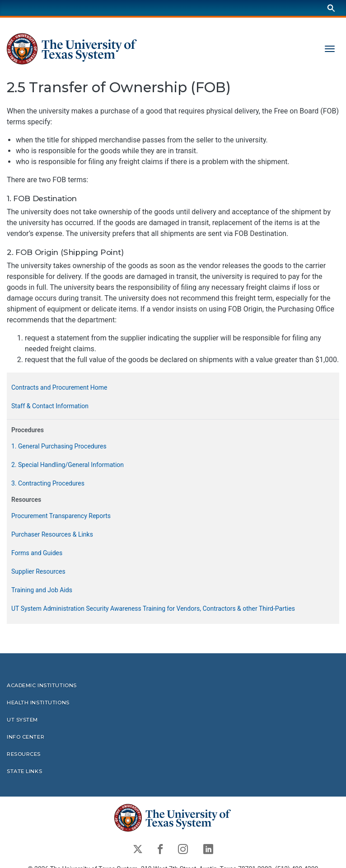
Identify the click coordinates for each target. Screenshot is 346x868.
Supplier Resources (38, 572)
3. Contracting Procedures (48, 484)
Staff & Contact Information (50, 406)
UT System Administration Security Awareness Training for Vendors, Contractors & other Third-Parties (153, 609)
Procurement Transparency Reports (61, 516)
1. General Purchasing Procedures (59, 447)
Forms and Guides (37, 553)
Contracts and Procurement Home (59, 388)
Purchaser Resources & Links (52, 535)
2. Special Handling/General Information (68, 465)
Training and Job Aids (42, 590)
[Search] (331, 8)
